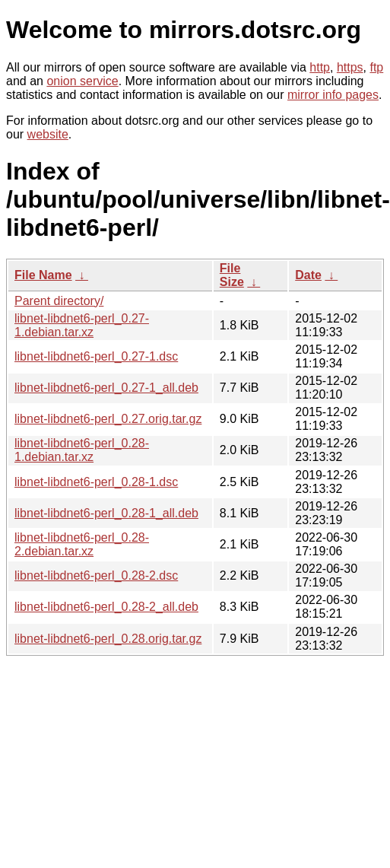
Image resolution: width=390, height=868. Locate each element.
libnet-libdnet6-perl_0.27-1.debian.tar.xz (82, 325)
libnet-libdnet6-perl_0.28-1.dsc (96, 482)
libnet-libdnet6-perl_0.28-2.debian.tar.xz (82, 544)
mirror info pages (333, 95)
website (48, 134)
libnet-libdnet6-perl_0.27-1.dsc (96, 356)
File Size (232, 275)
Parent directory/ (59, 301)
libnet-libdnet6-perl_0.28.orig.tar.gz (108, 639)
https (350, 67)
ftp (376, 67)
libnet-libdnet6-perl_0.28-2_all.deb (106, 607)
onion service (82, 81)
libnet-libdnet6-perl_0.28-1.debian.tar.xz (82, 450)
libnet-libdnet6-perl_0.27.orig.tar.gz (108, 419)
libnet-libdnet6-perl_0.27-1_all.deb (106, 388)
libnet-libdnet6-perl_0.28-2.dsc (96, 575)
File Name (43, 275)
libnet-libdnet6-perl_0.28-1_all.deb (106, 513)
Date (308, 275)
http (320, 67)
